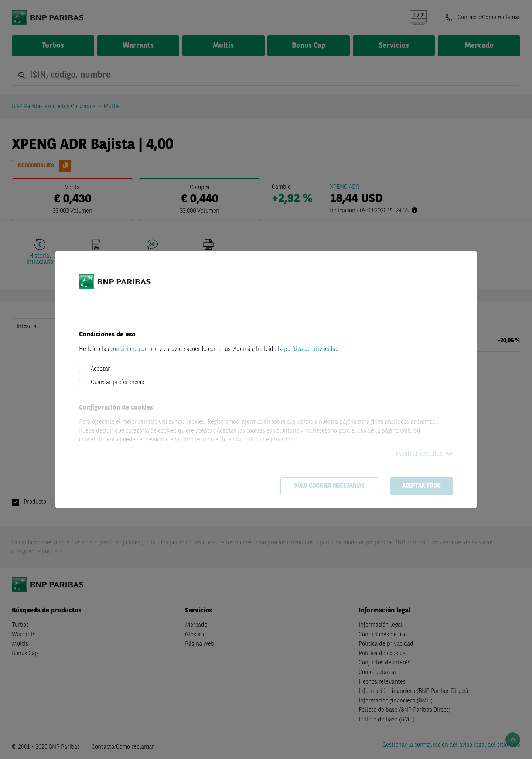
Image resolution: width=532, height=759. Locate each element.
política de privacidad (311, 349)
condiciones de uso (134, 349)
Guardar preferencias (117, 383)
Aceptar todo (422, 486)
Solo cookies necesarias (329, 486)
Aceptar (100, 369)
